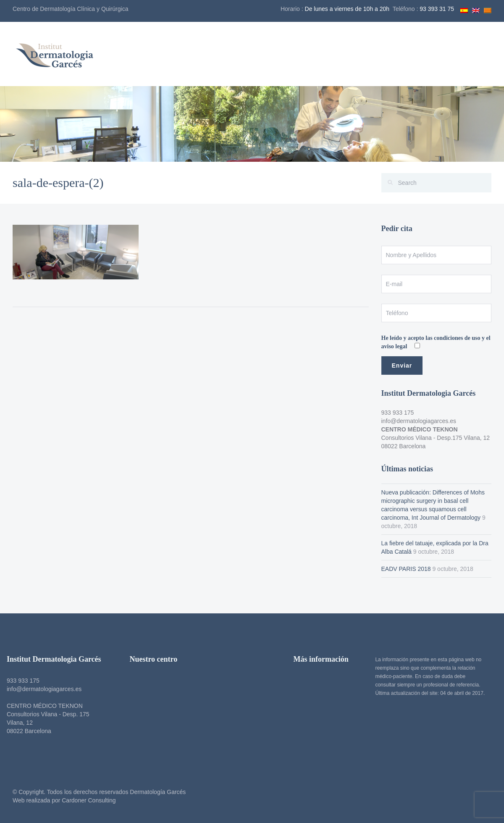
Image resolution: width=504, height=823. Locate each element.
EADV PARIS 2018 (406, 569)
